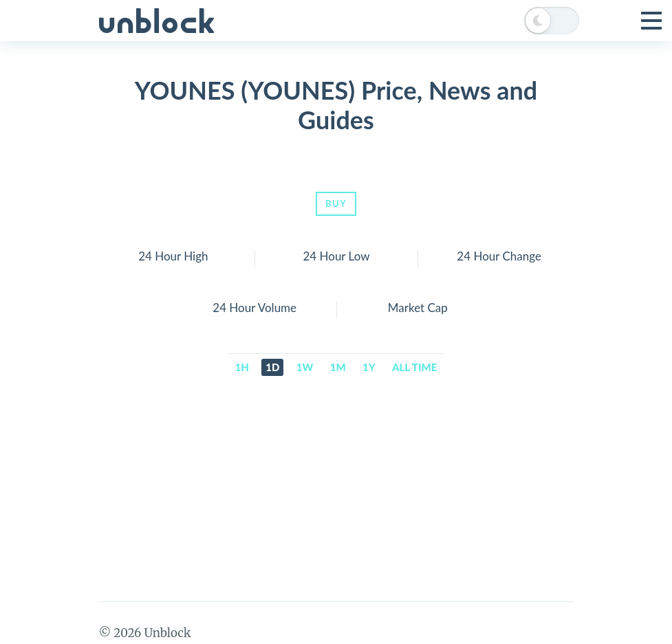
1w (305, 367)
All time (414, 367)
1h (242, 367)
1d (272, 367)
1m (338, 367)
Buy (336, 203)
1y (369, 367)
